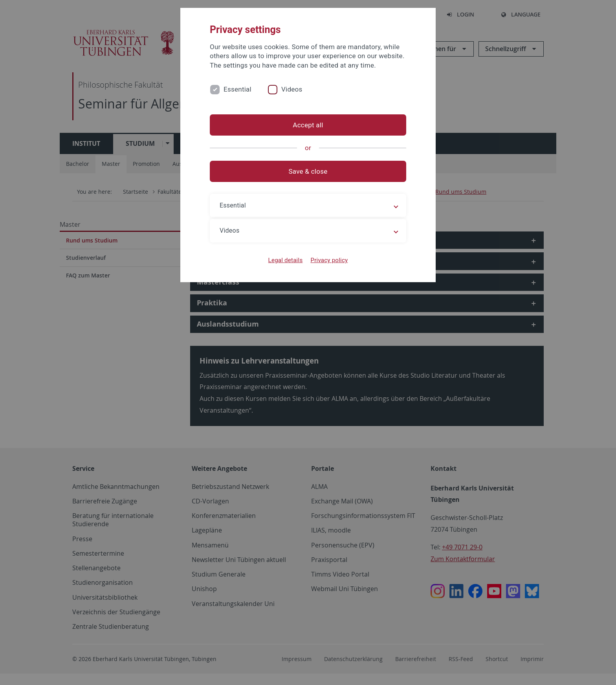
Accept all (308, 125)
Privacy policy (329, 260)
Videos (292, 89)
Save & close (308, 171)
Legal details (286, 260)
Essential (237, 89)
